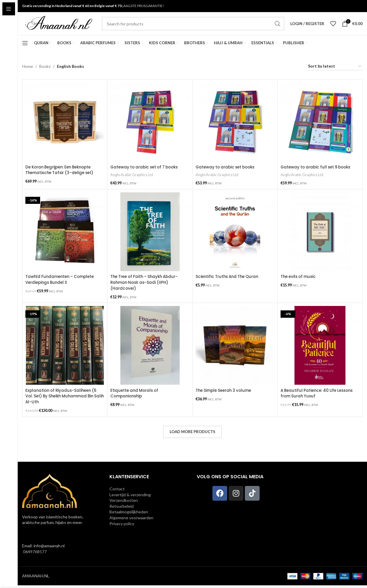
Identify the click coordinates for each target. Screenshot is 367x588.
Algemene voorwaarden (131, 520)
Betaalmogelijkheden (129, 514)
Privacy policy (122, 526)
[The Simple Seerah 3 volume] (235, 350)
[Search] (193, 28)
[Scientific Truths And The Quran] (235, 238)
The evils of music (300, 283)
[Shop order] (335, 74)
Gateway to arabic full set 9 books (318, 175)
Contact (117, 491)
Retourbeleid (122, 508)
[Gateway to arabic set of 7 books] (150, 130)
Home (28, 74)
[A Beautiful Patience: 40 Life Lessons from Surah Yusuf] (320, 350)
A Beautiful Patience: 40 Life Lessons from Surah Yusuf (319, 397)
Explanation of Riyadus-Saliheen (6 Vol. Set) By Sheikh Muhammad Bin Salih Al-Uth (63, 400)
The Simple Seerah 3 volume (226, 394)
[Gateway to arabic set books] (235, 130)
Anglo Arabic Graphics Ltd (133, 182)
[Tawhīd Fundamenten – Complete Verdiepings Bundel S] (65, 238)
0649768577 (34, 554)
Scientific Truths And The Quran (230, 283)
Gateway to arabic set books (227, 175)
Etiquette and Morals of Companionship (136, 397)
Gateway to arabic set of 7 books (147, 175)
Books (45, 74)
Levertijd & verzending (130, 497)
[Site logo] (59, 27)
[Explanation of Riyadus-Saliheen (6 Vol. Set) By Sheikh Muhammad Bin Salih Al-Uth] (65, 350)
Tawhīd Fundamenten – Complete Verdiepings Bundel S (62, 286)
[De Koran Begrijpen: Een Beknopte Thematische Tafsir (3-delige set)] (65, 130)
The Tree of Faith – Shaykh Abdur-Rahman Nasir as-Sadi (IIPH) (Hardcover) (147, 288)
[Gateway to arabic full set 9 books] (320, 130)
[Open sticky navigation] (25, 51)
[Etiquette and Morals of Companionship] (150, 350)
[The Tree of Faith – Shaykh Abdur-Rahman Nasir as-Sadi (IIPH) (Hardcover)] (150, 238)
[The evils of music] (320, 238)
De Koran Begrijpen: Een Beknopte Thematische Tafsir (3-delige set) (62, 178)
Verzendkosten (124, 503)
